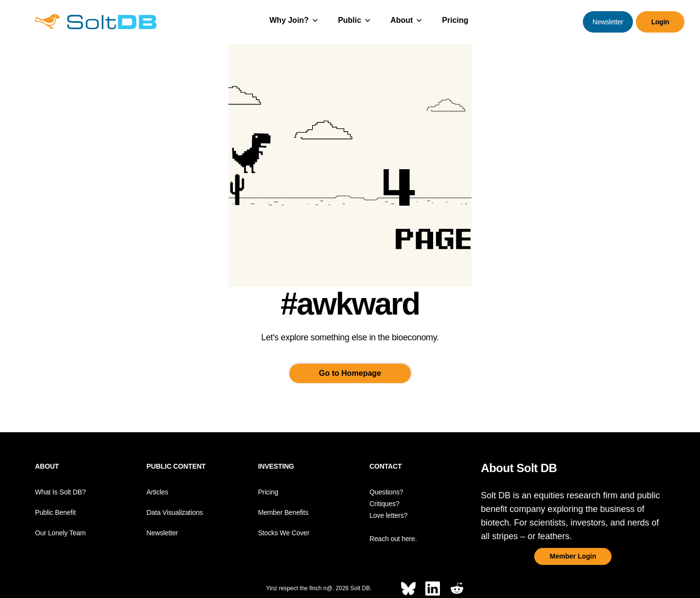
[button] (294, 22)
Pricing (455, 20)
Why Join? (289, 20)
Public (350, 20)
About (402, 20)
